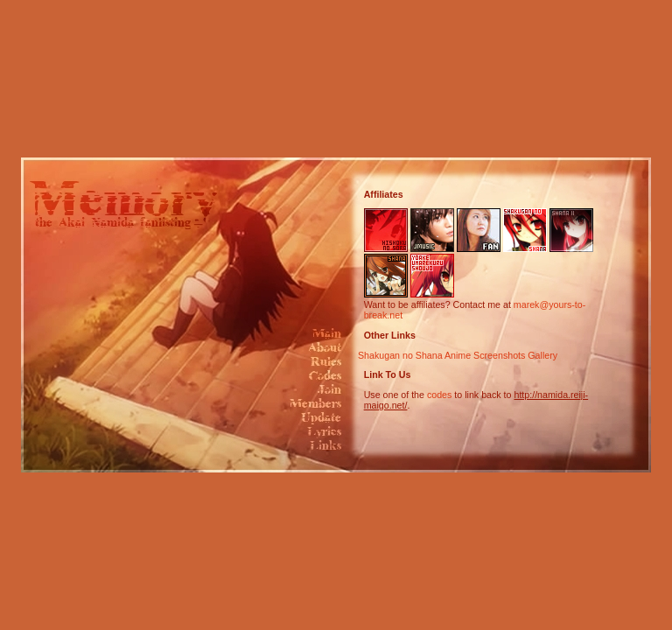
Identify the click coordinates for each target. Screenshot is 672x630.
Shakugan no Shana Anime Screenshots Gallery (458, 355)
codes (439, 395)
